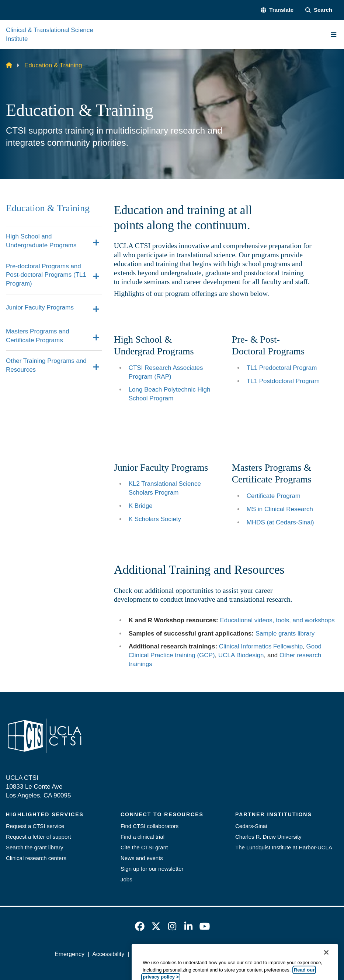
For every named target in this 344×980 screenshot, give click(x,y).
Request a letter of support (38, 837)
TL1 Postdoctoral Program (283, 381)
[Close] (326, 969)
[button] (277, 10)
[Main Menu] (334, 35)
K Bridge (141, 506)
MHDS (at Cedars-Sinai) (280, 522)
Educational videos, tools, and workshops (277, 620)
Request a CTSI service (35, 826)
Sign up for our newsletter (152, 869)
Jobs (126, 879)
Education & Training (48, 208)
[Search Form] (319, 10)
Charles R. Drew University (268, 837)
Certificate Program (274, 496)
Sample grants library (285, 634)
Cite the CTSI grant (144, 847)
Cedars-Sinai (251, 826)
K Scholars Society (155, 519)
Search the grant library (35, 847)
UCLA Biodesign (241, 655)
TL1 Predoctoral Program (282, 368)
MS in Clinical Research (280, 509)
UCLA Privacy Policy (159, 954)
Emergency (70, 954)
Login (282, 954)
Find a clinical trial (143, 837)
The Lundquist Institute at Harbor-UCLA (284, 847)
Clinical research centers (36, 858)
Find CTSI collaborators (150, 826)
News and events (142, 858)
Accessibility (108, 954)
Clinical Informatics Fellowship (261, 646)
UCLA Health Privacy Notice (230, 954)
